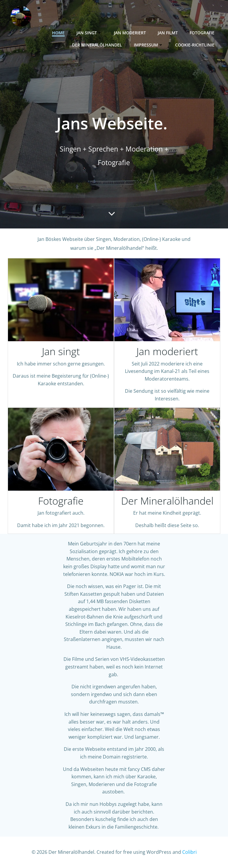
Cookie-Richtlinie (195, 45)
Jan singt (89, 33)
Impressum (149, 45)
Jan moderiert (130, 33)
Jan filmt (168, 33)
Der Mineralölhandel (97, 45)
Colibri (189, 852)
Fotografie (202, 33)
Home (58, 33)
